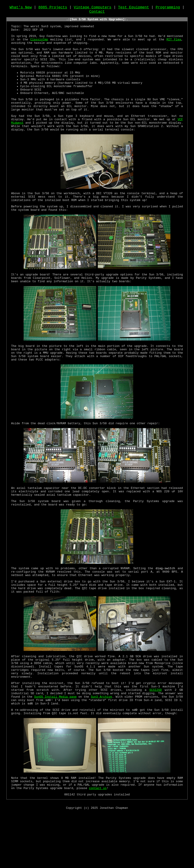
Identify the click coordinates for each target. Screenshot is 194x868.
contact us (98, 842)
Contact (97, 13)
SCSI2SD (156, 737)
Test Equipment (134, 8)
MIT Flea (174, 46)
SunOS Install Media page (55, 745)
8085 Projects (53, 8)
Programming (168, 8)
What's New (21, 8)
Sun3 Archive (101, 745)
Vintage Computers (93, 8)
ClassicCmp (39, 46)
